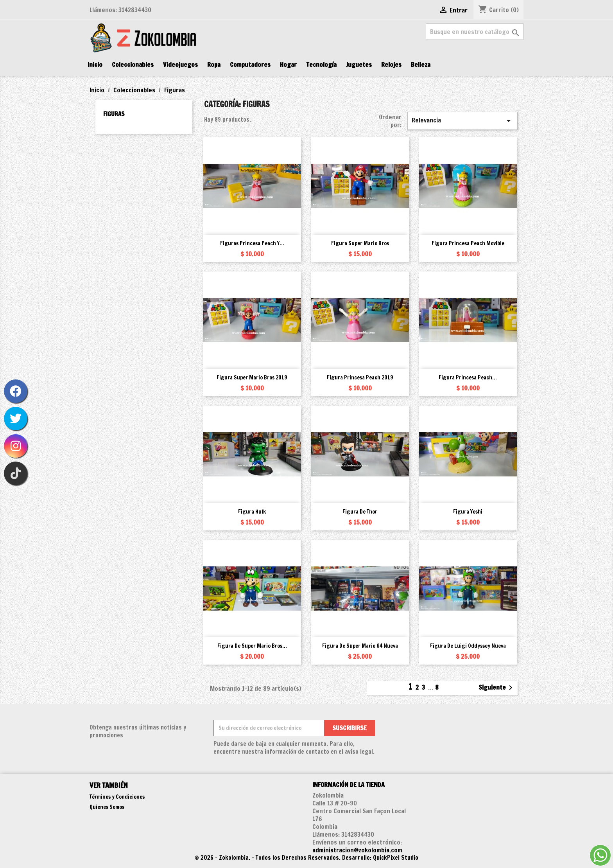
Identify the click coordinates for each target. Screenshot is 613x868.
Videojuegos (180, 65)
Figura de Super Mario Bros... (252, 646)
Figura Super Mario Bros (360, 243)
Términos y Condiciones (117, 797)
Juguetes (359, 65)
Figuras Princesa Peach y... (252, 243)
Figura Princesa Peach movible (468, 243)
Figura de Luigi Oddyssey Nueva (468, 646)
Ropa (214, 65)
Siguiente (497, 688)
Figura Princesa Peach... (468, 377)
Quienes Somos (107, 807)
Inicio (95, 65)
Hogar (288, 65)
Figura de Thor (360, 512)
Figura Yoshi (468, 512)
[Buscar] (475, 32)
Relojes (391, 65)
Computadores (250, 65)
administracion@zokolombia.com (357, 850)
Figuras (114, 114)
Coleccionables (133, 65)
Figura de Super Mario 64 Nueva (360, 646)
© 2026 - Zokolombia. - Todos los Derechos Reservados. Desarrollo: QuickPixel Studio (306, 858)
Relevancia (462, 121)
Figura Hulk (252, 512)
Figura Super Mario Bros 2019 (252, 377)
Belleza (421, 65)
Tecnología (321, 65)
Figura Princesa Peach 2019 (360, 377)
